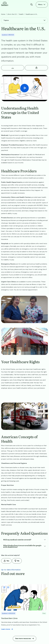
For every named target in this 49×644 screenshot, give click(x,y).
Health (21, 14)
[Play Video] (24, 88)
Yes (8, 561)
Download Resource (13, 68)
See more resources (23, 638)
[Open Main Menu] (42, 5)
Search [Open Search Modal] (32, 5)
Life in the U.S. (12, 14)
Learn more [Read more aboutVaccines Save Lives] (6, 629)
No (18, 561)
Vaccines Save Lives (9, 618)
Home (3, 14)
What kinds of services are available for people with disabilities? (22, 546)
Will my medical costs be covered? (17, 540)
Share (36, 68)
